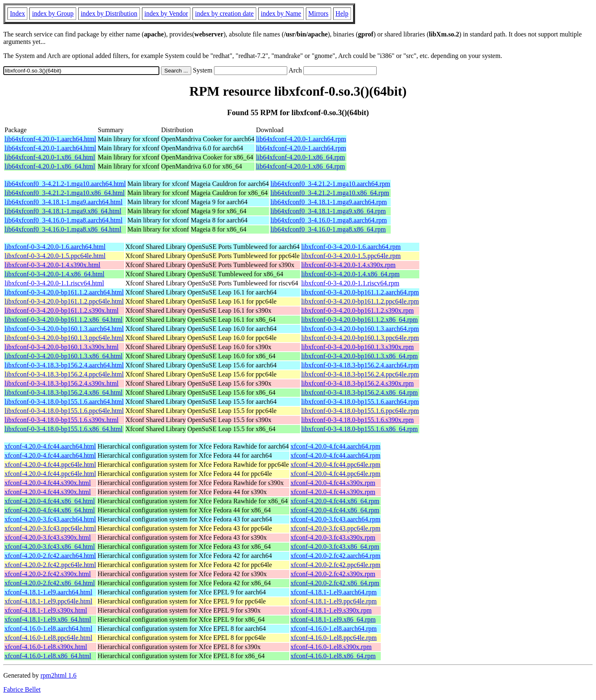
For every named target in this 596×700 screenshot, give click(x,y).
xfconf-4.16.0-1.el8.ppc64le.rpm (334, 638)
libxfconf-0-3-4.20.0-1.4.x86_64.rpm (351, 274)
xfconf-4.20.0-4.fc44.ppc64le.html (50, 465)
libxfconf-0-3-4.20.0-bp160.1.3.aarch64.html (64, 329)
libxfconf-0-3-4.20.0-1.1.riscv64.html (54, 283)
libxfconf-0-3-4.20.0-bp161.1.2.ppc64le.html (64, 301)
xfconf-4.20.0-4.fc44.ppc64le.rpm (335, 465)
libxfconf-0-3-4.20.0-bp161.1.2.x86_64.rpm (360, 320)
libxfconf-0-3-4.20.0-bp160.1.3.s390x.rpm (358, 347)
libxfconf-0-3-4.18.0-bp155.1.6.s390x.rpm (358, 420)
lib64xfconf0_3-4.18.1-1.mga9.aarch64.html (64, 202)
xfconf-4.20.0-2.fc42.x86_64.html (50, 583)
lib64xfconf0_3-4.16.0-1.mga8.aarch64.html (64, 220)
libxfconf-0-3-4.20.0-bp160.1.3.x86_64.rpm (360, 356)
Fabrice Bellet (22, 689)
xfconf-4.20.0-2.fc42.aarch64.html (50, 556)
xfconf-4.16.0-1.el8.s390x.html (46, 647)
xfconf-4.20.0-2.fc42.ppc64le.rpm (335, 565)
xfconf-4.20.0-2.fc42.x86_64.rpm (335, 583)
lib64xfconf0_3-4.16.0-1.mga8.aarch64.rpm (328, 220)
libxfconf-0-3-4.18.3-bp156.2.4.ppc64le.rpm (360, 374)
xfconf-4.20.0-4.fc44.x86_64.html (50, 501)
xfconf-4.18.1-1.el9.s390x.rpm (331, 610)
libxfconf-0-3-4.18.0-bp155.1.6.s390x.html (62, 420)
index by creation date (224, 13)
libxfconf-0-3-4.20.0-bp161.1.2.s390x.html (62, 310)
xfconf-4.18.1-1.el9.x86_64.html (48, 619)
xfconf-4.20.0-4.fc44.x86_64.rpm (335, 501)
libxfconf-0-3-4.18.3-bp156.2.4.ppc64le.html (64, 374)
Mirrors (318, 13)
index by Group (53, 13)
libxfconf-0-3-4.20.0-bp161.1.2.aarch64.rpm (360, 292)
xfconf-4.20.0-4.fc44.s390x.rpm (333, 483)
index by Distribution (109, 13)
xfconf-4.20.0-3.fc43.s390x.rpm (333, 537)
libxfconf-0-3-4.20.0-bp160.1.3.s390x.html (62, 347)
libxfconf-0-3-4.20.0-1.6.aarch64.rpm (351, 247)
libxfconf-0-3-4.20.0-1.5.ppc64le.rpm (351, 256)
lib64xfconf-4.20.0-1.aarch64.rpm (301, 139)
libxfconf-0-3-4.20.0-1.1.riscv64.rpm (350, 283)
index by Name (281, 13)
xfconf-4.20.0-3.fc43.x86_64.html (50, 547)
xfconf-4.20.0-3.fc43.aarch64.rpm (335, 519)
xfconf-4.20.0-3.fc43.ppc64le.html (50, 528)
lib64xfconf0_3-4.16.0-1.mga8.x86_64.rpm (328, 229)
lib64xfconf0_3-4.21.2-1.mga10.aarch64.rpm (330, 184)
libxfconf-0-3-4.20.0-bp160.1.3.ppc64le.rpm (360, 338)
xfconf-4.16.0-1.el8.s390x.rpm (331, 647)
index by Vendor (166, 13)
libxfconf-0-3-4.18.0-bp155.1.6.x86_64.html (64, 429)
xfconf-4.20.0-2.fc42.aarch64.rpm (335, 556)
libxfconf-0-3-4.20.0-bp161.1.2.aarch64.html (64, 292)
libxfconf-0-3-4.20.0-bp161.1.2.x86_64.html (64, 320)
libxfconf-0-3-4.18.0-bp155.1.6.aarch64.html (64, 402)
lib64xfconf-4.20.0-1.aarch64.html (50, 139)
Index (17, 13)
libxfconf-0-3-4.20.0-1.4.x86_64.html (54, 274)
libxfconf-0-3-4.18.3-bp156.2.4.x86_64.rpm (360, 392)
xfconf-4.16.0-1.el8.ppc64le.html (48, 638)
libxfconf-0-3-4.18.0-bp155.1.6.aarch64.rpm (360, 402)
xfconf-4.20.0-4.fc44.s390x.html (48, 483)
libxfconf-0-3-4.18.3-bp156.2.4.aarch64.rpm (360, 365)
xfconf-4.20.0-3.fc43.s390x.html (48, 537)
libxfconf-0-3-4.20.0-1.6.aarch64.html (55, 247)
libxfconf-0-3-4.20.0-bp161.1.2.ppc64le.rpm (360, 301)
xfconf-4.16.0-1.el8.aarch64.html (48, 629)
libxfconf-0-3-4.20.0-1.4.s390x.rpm (348, 265)
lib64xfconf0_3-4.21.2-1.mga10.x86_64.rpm (330, 193)
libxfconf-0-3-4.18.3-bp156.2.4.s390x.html (62, 383)
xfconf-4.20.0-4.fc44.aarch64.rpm (335, 446)
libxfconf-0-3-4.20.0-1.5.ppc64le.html (55, 256)
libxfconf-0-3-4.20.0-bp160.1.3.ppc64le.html (64, 338)
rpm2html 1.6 (59, 675)
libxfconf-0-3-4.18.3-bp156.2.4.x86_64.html (64, 392)
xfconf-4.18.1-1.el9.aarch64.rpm (334, 592)
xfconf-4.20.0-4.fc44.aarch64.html (50, 446)
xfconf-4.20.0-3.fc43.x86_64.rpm (335, 547)
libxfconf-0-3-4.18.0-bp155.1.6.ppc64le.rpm (360, 411)
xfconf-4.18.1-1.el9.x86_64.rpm (333, 619)
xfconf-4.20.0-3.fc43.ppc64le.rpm (335, 528)
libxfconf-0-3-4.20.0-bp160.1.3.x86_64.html (64, 356)
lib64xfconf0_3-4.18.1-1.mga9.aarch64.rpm (328, 202)
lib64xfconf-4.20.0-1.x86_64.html (50, 157)
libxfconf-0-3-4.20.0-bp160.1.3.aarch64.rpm (360, 329)
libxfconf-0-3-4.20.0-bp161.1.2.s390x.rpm (358, 310)
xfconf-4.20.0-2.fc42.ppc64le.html (50, 565)
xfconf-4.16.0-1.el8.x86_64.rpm (333, 656)
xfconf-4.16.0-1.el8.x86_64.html (48, 656)
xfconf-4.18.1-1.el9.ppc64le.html (48, 601)
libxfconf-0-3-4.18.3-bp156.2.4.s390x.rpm (358, 383)
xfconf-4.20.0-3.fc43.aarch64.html (50, 519)
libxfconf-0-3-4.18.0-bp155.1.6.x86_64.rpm (360, 429)
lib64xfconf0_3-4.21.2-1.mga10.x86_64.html (65, 193)
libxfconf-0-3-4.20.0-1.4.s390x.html (53, 265)
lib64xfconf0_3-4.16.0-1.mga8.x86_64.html (63, 229)
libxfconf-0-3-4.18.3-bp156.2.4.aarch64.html (64, 365)
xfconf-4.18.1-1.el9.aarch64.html (48, 592)
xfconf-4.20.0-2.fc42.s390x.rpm (333, 574)
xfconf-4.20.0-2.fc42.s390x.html (48, 574)
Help (342, 13)
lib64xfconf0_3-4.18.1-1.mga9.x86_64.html (63, 211)
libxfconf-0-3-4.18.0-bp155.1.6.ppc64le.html (64, 411)
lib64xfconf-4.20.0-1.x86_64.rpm (300, 157)
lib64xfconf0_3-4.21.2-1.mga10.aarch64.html (65, 184)
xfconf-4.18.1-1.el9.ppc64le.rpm (334, 601)
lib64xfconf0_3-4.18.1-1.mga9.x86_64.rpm (328, 211)
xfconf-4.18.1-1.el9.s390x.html (46, 610)
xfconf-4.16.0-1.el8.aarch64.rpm (334, 629)
